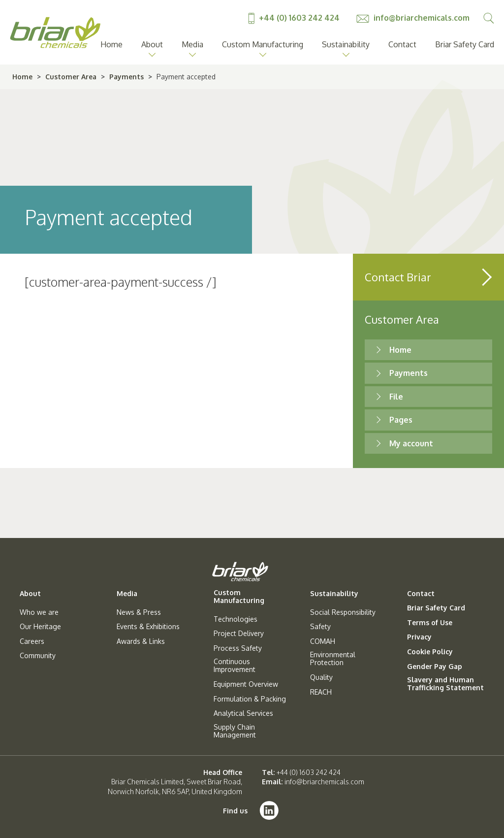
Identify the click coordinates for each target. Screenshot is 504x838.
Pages (401, 420)
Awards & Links (141, 641)
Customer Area (71, 77)
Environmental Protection (333, 659)
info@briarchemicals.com (413, 18)
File (396, 397)
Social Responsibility (343, 612)
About (152, 44)
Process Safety (238, 648)
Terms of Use (430, 623)
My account (411, 443)
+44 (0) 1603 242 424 (295, 18)
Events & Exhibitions (148, 627)
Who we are (39, 612)
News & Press (139, 612)
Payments (126, 77)
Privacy (419, 637)
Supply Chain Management (235, 731)
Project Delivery (239, 634)
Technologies (236, 619)
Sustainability (346, 44)
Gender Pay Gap (435, 667)
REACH (321, 692)
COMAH (323, 641)
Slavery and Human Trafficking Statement (445, 684)
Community (38, 656)
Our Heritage (40, 627)
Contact (402, 44)
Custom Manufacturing (263, 44)
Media (192, 44)
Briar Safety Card (465, 44)
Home (111, 44)
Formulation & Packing (250, 699)
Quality (321, 677)
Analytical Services (243, 713)
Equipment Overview (246, 684)
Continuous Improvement (235, 666)
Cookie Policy (430, 652)
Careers (32, 641)
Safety (320, 627)
